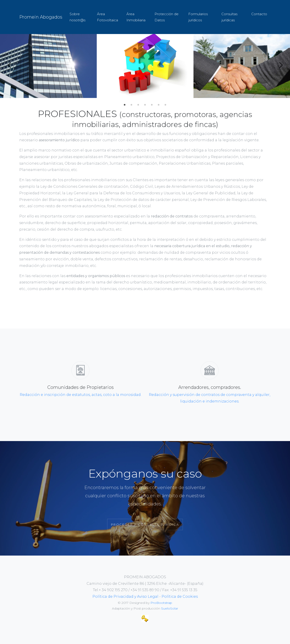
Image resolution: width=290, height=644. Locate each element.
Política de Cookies (180, 596)
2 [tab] (131, 105)
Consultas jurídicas (229, 17)
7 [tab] (165, 105)
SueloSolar (170, 608)
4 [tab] (145, 105)
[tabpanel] (48, 65)
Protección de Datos (167, 17)
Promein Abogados (41, 17)
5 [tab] (152, 105)
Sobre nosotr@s (77, 17)
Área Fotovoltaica (108, 17)
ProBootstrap (161, 603)
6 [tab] (159, 105)
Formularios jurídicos (198, 17)
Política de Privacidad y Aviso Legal (125, 596)
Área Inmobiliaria (136, 17)
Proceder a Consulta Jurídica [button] (145, 524)
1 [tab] (125, 105)
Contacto (259, 14)
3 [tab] (138, 105)
